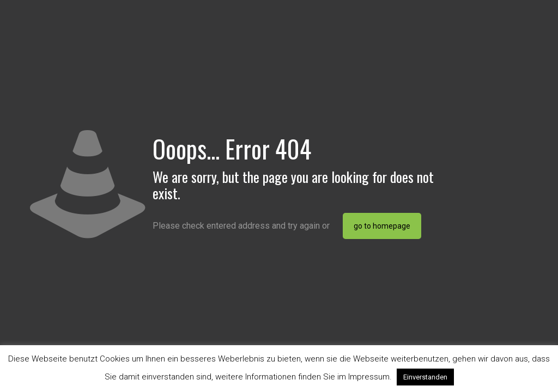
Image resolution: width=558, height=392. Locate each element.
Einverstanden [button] (425, 377)
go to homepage (382, 226)
